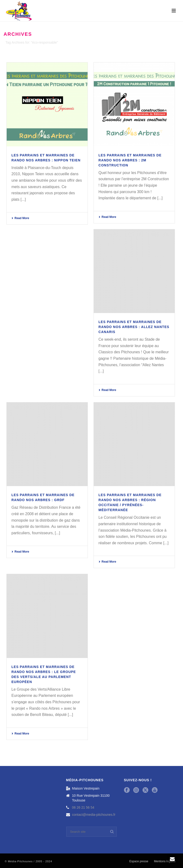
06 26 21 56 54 (83, 807)
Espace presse (139, 861)
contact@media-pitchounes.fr (94, 815)
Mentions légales (165, 861)
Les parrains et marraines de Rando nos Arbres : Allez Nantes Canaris (134, 327)
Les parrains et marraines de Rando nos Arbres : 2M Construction (130, 160)
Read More (20, 218)
